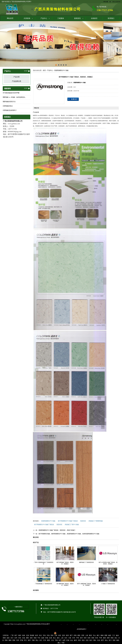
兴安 (20, 638)
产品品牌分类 (17, 81)
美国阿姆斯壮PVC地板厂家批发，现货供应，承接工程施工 (57, 530)
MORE (27, 71)
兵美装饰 (27, 18)
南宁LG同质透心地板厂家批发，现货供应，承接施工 (108, 563)
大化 (52, 640)
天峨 (33, 640)
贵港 (52, 635)
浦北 (58, 638)
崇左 (40, 635)
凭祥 (85, 638)
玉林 (56, 635)
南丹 (29, 640)
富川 (110, 640)
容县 (83, 640)
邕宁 (71, 635)
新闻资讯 (77, 18)
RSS (110, 2)
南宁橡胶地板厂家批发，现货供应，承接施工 (65, 584)
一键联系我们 (18, 607)
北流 (87, 640)
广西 (12, 635)
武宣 (79, 640)
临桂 (8, 638)
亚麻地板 (99, 624)
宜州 (18, 640)
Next (115, 44)
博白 (95, 640)
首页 (44, 70)
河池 (48, 635)
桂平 (60, 640)
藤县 (118, 640)
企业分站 (118, 2)
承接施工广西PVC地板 (72, 525)
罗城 (22, 640)
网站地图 (106, 2)
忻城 (68, 640)
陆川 (91, 640)
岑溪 (63, 643)
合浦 (50, 638)
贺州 (64, 635)
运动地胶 (76, 624)
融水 (117, 635)
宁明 (77, 638)
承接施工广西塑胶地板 (96, 521)
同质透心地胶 (84, 624)
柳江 (98, 635)
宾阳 (83, 635)
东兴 (66, 638)
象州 (75, 640)
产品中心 (44, 18)
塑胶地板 (64, 624)
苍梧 (114, 640)
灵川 (12, 638)
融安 (110, 635)
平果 (101, 638)
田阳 (93, 638)
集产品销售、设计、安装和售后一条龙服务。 (62, 629)
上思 (62, 638)
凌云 (116, 638)
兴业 (99, 640)
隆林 (10, 640)
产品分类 (17, 77)
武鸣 (75, 635)
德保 (104, 638)
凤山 (37, 640)
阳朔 (4, 638)
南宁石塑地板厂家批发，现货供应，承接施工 (65, 563)
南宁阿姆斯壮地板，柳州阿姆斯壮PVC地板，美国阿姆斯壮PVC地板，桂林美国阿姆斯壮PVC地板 (69, 534)
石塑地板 (105, 624)
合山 (72, 640)
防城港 (32, 635)
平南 (56, 640)
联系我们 (111, 18)
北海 (27, 635)
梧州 (67, 635)
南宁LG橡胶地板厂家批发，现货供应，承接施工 (87, 584)
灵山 (54, 638)
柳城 (102, 635)
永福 (24, 638)
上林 (87, 635)
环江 (25, 640)
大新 (70, 638)
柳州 (20, 635)
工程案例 (61, 18)
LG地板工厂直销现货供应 (108, 584)
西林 (14, 640)
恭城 (47, 638)
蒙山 (59, 643)
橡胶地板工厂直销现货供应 (87, 562)
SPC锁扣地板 (112, 624)
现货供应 (83, 521)
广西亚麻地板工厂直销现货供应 (44, 584)
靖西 (108, 638)
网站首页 (10, 18)
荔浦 (43, 638)
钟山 (106, 640)
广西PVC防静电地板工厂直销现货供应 (44, 563)
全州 (16, 638)
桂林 (24, 635)
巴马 (45, 640)
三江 (114, 635)
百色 (44, 635)
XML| (114, 2)
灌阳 (27, 638)
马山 (94, 635)
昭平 (102, 640)
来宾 (60, 635)
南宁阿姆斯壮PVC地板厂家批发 (68, 521)
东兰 (41, 640)
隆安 (90, 635)
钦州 (37, 635)
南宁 (16, 635)
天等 (74, 638)
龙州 (81, 638)
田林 (6, 640)
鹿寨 (106, 635)
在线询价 (73, 99)
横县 (79, 635)
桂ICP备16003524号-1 (46, 633)
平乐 (39, 638)
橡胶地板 (70, 624)
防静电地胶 (92, 624)
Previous (7, 44)
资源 (35, 638)
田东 (97, 638)
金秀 (64, 640)
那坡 (112, 638)
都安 (49, 640)
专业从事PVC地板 (55, 624)
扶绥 (89, 638)
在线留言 (94, 18)
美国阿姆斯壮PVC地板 (61, 70)
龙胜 (31, 638)
